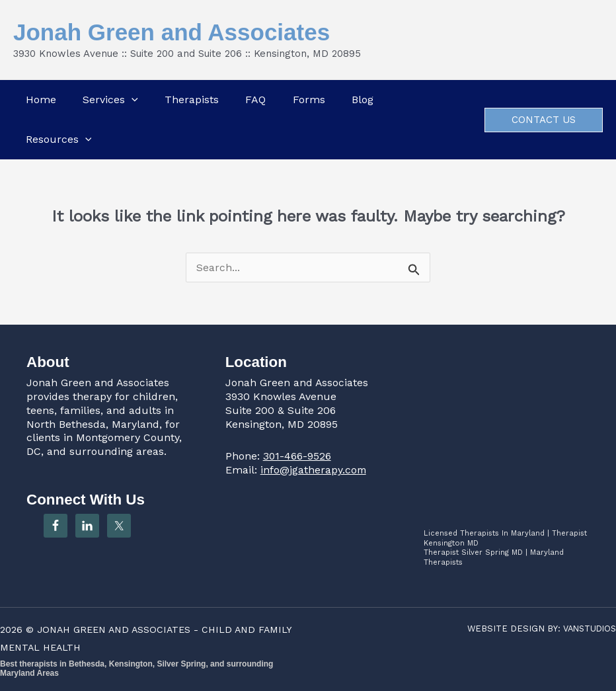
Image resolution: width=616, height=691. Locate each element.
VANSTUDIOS (588, 629)
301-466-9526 (297, 456)
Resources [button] (57, 140)
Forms (309, 100)
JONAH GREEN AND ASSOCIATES (115, 630)
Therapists (191, 100)
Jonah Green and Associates (172, 32)
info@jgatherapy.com (314, 470)
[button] (130, 100)
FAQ (255, 100)
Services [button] (109, 100)
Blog (363, 100)
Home (39, 100)
